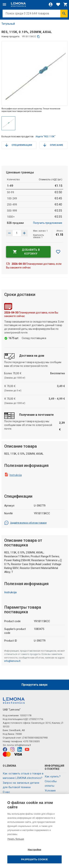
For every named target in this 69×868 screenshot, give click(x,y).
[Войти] (51, 4)
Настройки (34, 850)
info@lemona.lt (12, 661)
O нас (6, 792)
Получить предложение (48, 223)
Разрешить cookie (34, 859)
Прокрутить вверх (34, 685)
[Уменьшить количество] (24, 233)
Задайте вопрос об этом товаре (25, 523)
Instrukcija (16, 475)
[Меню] (4, 4)
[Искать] (64, 14)
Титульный (8, 24)
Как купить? (53, 776)
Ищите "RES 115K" (46, 136)
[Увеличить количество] (9, 233)
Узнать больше (16, 839)
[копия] (38, 37)
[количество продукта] (17, 233)
